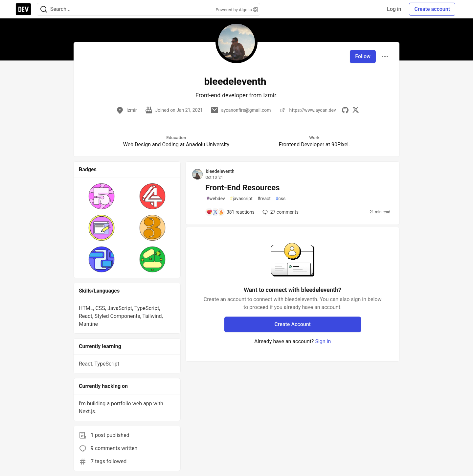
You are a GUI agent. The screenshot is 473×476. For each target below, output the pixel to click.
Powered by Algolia (236, 10)
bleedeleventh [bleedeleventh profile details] (220, 171)
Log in (394, 9)
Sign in (323, 341)
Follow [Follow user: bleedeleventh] (363, 56)
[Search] (44, 9)
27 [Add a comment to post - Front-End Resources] (280, 212)
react (264, 199)
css (281, 199)
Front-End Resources (242, 188)
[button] (102, 196)
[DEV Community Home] (23, 9)
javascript (241, 199)
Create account (432, 9)
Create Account (293, 324)
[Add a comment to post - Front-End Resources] (230, 212)
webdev (215, 199)
